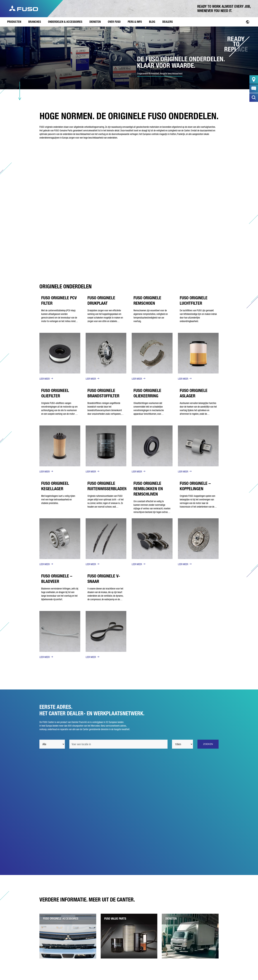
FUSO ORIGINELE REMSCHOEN (147, 300)
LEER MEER (45, 379)
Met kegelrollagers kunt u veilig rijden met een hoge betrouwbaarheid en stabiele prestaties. (58, 499)
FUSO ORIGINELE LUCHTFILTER (194, 300)
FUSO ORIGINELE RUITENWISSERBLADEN (107, 486)
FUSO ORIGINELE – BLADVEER (57, 579)
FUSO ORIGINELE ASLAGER (194, 393)
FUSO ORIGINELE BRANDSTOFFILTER (103, 393)
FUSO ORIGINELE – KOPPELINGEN (195, 486)
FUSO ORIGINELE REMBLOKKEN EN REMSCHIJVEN (148, 489)
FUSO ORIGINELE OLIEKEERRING (147, 393)
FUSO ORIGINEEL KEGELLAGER (55, 486)
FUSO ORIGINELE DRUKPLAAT (101, 300)
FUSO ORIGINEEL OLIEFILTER (55, 393)
